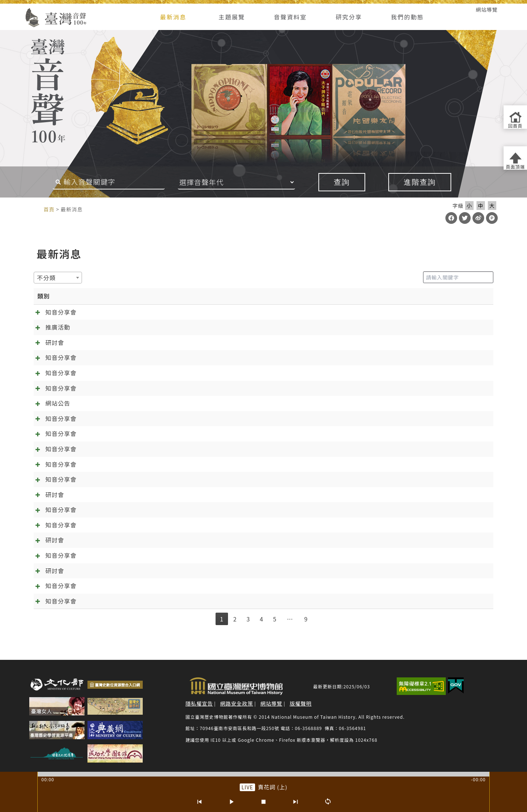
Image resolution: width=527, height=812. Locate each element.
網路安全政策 (237, 703)
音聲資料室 (290, 17)
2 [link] (235, 619)
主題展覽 (232, 17)
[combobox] (58, 278)
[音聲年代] (246, 182)
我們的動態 (407, 17)
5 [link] (275, 619)
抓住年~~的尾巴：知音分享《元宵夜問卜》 (141, 601)
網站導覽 (487, 10)
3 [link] (248, 619)
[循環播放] (328, 802)
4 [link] (262, 619)
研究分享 (349, 17)
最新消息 (173, 17)
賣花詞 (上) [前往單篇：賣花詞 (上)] (273, 787)
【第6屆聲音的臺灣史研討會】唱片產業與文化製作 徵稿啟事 (164, 571)
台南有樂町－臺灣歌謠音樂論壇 (124, 327)
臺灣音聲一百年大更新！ (115, 403)
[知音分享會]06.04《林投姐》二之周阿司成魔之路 (151, 525)
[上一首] (199, 802)
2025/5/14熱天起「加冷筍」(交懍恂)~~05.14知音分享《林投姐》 (173, 555)
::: (16, 10)
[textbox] (48, 278)
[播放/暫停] (231, 802)
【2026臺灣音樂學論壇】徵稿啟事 (129, 342)
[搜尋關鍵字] (109, 182)
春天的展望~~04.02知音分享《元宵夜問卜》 (143, 586)
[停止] (263, 802)
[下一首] (296, 802)
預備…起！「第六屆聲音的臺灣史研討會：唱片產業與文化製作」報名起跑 (184, 495)
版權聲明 (300, 703)
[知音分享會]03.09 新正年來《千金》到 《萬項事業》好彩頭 (165, 373)
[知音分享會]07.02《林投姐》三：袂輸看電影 (144, 510)
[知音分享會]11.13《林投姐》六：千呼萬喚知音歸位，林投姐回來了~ (177, 449)
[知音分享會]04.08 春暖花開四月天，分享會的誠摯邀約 (158, 357)
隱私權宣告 (199, 703)
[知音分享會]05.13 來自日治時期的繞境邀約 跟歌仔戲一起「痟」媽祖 (177, 312)
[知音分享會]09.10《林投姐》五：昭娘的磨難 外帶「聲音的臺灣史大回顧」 (186, 464)
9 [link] (306, 619)
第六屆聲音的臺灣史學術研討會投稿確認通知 (143, 540)
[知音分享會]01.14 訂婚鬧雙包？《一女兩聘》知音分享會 (161, 418)
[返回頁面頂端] (515, 158)
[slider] (263, 774)
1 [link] (222, 619)
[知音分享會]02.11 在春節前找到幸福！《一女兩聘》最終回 (164, 388)
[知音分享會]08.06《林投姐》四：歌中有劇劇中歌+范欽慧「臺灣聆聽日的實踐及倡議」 (202, 479)
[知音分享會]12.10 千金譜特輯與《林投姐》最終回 (151, 433)
